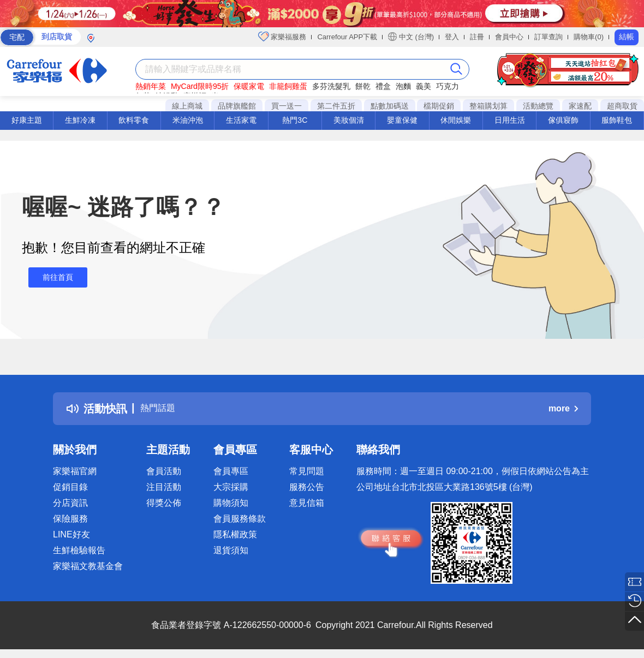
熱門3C (295, 120)
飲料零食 (134, 120)
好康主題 (27, 120)
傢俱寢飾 (563, 120)
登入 (452, 37)
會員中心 (509, 37)
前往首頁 (51, 277)
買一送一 (287, 106)
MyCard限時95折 (200, 86)
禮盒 (383, 86)
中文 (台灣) (411, 37)
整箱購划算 (488, 106)
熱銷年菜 (151, 86)
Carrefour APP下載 (347, 37)
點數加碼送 (390, 106)
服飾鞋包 (617, 120)
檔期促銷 (439, 106)
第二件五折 (336, 106)
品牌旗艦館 (237, 106)
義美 (424, 86)
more (563, 408)
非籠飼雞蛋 (288, 86)
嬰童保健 (402, 120)
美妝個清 (349, 120)
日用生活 (510, 120)
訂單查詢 (548, 37)
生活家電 (241, 120)
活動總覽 (538, 106)
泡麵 (403, 86)
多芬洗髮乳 (331, 86)
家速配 (580, 106)
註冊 (477, 37)
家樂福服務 (282, 37)
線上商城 (187, 106)
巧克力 (448, 86)
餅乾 (363, 86)
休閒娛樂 (456, 120)
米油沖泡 (188, 120)
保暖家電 (249, 86)
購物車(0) (589, 37)
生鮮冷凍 (80, 120)
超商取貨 (622, 106)
